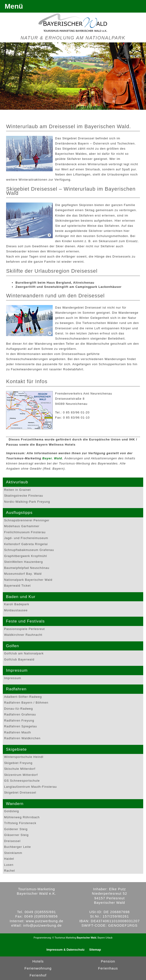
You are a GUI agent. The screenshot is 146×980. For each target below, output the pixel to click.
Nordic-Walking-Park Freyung (27, 502)
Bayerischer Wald (87, 938)
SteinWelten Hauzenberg (23, 562)
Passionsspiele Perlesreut (24, 629)
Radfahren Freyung (19, 720)
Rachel (9, 871)
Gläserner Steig (16, 835)
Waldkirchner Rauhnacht (23, 635)
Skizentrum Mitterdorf (21, 775)
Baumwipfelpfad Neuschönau (27, 568)
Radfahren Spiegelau (20, 726)
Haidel (9, 859)
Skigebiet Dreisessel (20, 793)
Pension (108, 961)
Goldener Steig (16, 829)
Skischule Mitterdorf (20, 769)
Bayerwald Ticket (17, 586)
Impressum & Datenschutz (65, 950)
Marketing (71, 938)
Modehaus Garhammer (22, 526)
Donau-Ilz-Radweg (18, 709)
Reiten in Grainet (17, 490)
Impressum (12, 678)
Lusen (9, 865)
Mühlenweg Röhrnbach (22, 817)
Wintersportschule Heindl (24, 757)
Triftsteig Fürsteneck (20, 823)
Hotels (38, 961)
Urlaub (109, 938)
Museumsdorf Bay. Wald (23, 574)
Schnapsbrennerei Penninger (27, 520)
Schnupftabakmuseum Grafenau (29, 550)
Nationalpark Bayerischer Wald (28, 580)
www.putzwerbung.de (45, 921)
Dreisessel (12, 841)
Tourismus (60, 938)
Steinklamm (13, 853)
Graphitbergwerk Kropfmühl (25, 556)
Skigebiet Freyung (18, 763)
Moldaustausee (16, 610)
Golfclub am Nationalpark (24, 653)
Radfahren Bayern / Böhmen (26, 703)
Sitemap (95, 950)
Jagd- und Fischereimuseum (26, 538)
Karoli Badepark (17, 604)
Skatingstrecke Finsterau (23, 496)
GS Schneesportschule (22, 781)
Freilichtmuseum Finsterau (25, 532)
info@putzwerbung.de (43, 925)
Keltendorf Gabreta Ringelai (26, 544)
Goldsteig (11, 811)
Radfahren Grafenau (20, 714)
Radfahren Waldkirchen (22, 738)
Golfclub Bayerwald (19, 659)
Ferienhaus (108, 968)
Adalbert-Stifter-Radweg (23, 697)
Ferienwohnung (38, 968)
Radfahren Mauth (17, 732)
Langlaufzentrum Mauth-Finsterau (30, 787)
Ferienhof (38, 975)
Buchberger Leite (17, 847)
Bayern (101, 938)
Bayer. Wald (52, 458)
